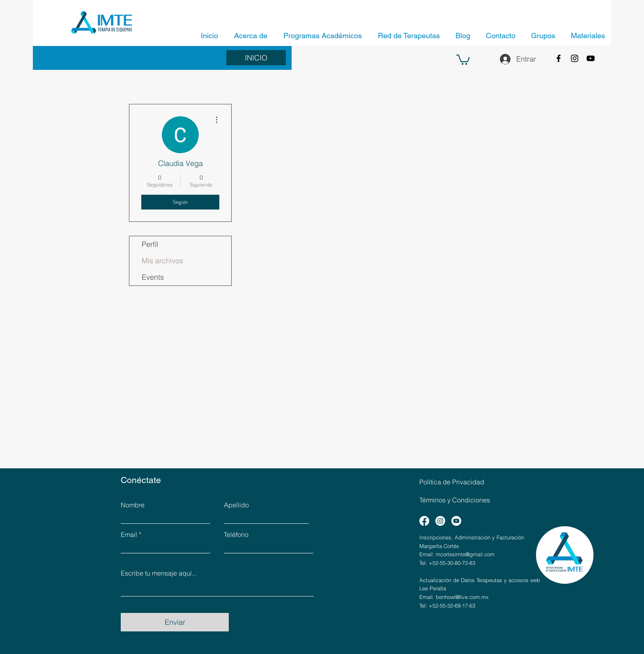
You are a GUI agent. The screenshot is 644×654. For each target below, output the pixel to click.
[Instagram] (575, 58)
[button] (463, 59)
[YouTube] (591, 58)
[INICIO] (256, 58)
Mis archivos (162, 261)
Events (153, 277)
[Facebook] (559, 58)
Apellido (236, 505)
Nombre (133, 505)
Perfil (150, 244)
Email (129, 534)
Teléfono (236, 534)
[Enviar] (175, 622)
